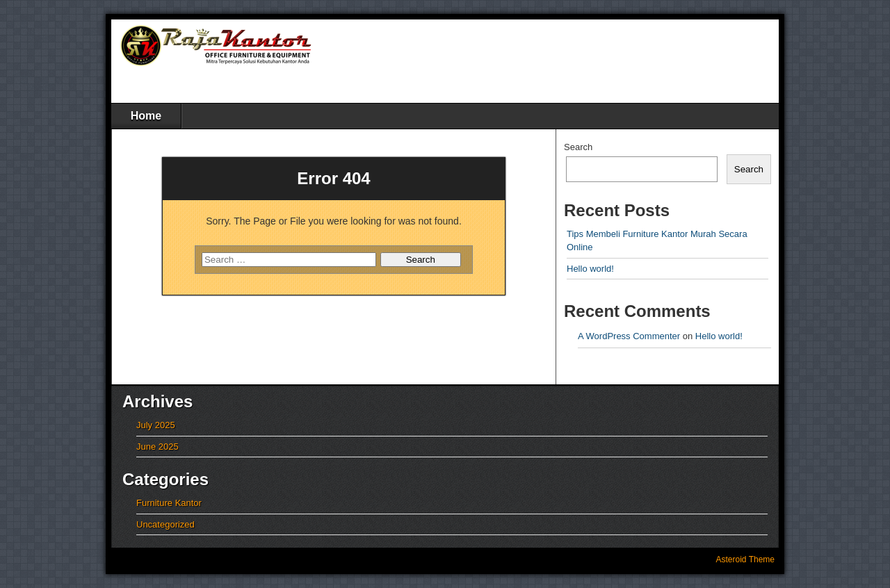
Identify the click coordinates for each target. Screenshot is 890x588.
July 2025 (156, 425)
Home (146, 116)
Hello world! (590, 269)
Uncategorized (165, 524)
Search (578, 147)
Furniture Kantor (169, 503)
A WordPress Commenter (629, 336)
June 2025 (157, 447)
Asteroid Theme (746, 560)
